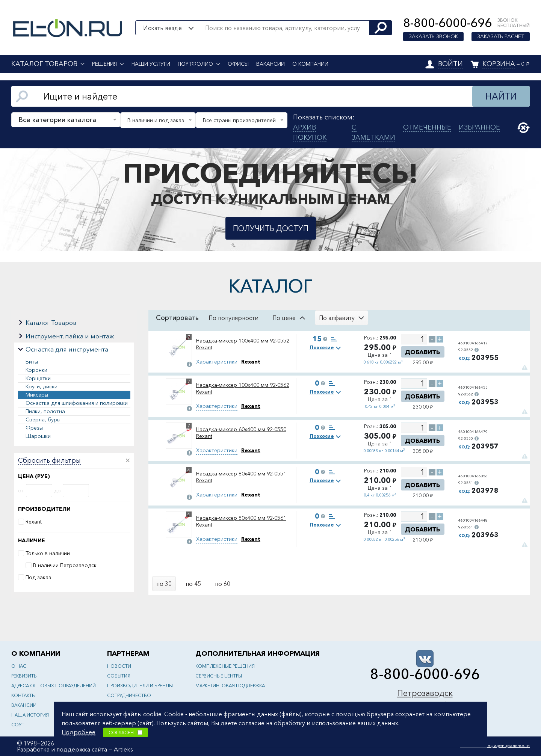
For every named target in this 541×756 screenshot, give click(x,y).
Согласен (125, 732)
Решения (104, 64)
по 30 (164, 584)
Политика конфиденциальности (495, 745)
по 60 (223, 584)
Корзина (499, 64)
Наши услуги (151, 64)
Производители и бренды (140, 686)
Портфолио (195, 64)
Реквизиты (24, 676)
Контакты (23, 695)
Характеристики (217, 362)
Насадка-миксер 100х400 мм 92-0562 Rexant (243, 388)
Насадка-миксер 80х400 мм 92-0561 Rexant (241, 521)
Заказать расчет (501, 36)
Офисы (238, 64)
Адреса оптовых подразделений (54, 686)
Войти (450, 64)
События (119, 676)
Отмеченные (427, 127)
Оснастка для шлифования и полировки (77, 403)
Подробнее (79, 732)
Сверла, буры (43, 419)
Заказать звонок (433, 36)
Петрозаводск (425, 693)
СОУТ (18, 725)
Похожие (322, 347)
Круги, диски (42, 386)
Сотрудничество (129, 695)
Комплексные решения (225, 666)
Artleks (123, 749)
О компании (310, 64)
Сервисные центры (219, 676)
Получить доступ (271, 228)
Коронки (36, 370)
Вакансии (270, 64)
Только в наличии (48, 553)
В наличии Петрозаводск (65, 565)
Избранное (479, 127)
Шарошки (38, 436)
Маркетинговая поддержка (230, 686)
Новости (119, 666)
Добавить (422, 352)
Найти (501, 96)
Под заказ (38, 577)
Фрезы (34, 428)
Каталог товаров (44, 64)
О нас (19, 666)
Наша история (30, 715)
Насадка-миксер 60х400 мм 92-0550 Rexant (241, 433)
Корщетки (38, 378)
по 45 (193, 584)
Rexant (34, 522)
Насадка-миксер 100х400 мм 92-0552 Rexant (243, 344)
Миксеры (37, 395)
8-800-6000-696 (447, 23)
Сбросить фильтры (49, 461)
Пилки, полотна (45, 411)
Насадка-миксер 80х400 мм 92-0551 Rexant (241, 477)
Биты (32, 362)
